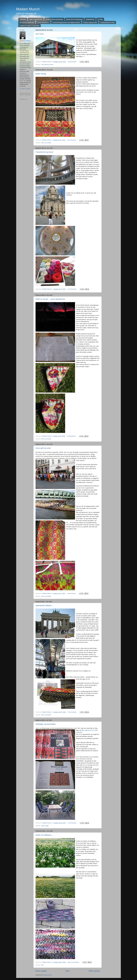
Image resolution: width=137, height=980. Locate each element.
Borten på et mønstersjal (74, 19)
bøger (47, 826)
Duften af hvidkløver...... (45, 835)
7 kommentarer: (72, 712)
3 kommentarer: (72, 436)
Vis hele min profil (25, 89)
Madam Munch (28, 9)
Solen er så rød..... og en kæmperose (50, 299)
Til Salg (100, 19)
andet (43, 826)
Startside (23, 19)
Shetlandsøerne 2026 (107, 22)
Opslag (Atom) (47, 975)
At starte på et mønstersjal (54, 19)
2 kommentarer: (72, 62)
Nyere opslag (41, 971)
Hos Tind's (40, 34)
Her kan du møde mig (27, 22)
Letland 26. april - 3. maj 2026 (29, 26)
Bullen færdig (41, 74)
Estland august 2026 (90, 22)
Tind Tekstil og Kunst (47, 64)
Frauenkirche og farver (44, 152)
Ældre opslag (94, 971)
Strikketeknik (90, 19)
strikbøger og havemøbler (46, 724)
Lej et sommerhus (43, 22)
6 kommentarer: (72, 140)
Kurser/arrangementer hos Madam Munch (66, 22)
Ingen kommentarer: (74, 962)
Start (68, 971)
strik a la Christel (46, 143)
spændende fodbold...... (45, 606)
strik (42, 965)
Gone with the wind (43, 448)
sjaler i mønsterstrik (36, 19)
